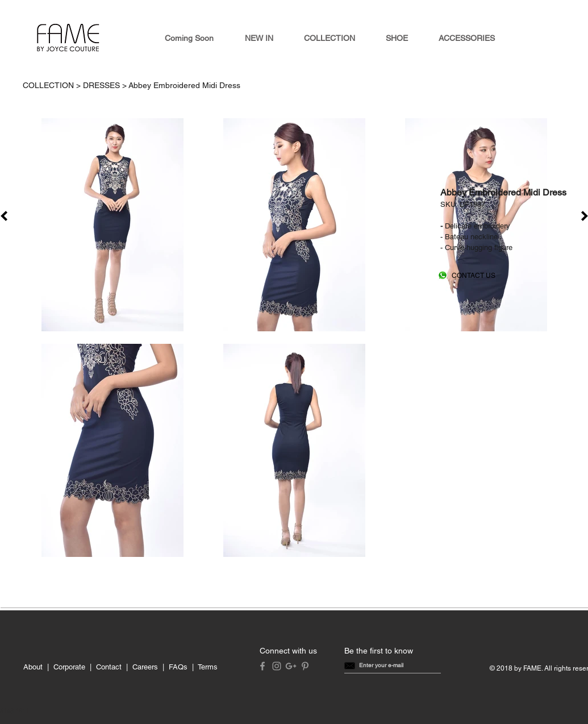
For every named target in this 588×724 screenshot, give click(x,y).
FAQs (178, 667)
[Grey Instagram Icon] (277, 666)
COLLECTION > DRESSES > (76, 85)
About (33, 667)
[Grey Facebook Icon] (262, 666)
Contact (109, 667)
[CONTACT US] (474, 276)
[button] (381, 665)
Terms (208, 667)
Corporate (69, 667)
